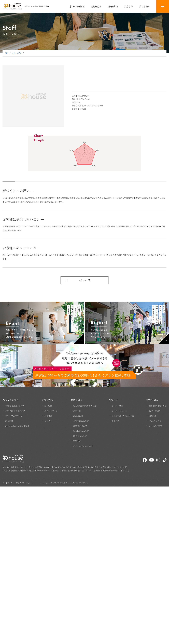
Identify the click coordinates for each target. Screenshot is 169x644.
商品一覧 (77, 411)
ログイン (48, 421)
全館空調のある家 (81, 421)
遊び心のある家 (80, 436)
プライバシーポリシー (24, 483)
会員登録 (48, 416)
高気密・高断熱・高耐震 (15, 406)
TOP (7, 53)
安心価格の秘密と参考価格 (85, 406)
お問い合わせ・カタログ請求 (17, 426)
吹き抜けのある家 (81, 431)
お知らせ (153, 416)
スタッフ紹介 (17, 53)
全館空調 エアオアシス (15, 411)
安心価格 (9, 421)
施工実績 (48, 406)
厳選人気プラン (51, 411)
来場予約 (115, 421)
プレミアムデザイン (14, 416)
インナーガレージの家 (83, 446)
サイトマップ (7, 483)
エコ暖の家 (78, 416)
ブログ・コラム (155, 421)
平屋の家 (77, 441)
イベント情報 (117, 406)
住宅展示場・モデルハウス (123, 416)
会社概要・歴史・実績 (158, 406)
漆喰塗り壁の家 (80, 426)
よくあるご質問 (156, 426)
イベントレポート (119, 411)
